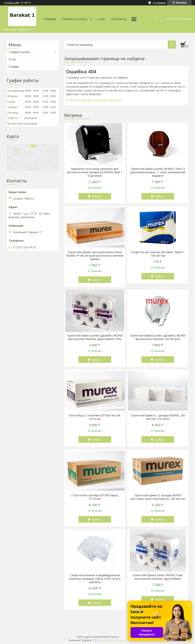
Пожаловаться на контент (111, 640)
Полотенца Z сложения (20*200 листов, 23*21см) (95, 417)
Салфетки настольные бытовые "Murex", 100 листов (158, 254)
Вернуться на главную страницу (96, 100)
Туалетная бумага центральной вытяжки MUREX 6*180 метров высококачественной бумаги (95, 256)
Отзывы (14, 67)
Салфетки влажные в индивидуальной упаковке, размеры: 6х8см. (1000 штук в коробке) (95, 579)
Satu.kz (115, 637)
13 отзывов (159, 3)
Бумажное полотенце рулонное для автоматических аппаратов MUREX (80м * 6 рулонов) (95, 172)
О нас (101, 19)
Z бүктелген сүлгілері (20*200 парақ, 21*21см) (95, 497)
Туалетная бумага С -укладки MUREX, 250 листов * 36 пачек (158, 417)
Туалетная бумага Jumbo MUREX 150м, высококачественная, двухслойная (158, 577)
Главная (50, 19)
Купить (97, 196)
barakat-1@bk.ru (23, 199)
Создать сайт (12, 3)
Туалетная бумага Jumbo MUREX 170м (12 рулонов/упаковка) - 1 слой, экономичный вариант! (158, 172)
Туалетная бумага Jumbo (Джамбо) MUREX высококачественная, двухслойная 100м (95, 337)
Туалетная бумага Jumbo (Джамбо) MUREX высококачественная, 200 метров (158, 337)
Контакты (119, 19)
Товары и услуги (74, 19)
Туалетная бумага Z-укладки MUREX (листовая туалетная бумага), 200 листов (158, 497)
